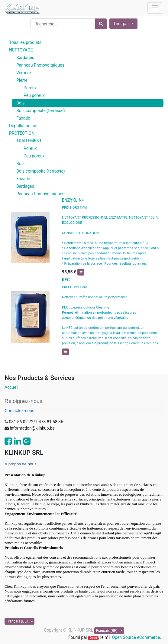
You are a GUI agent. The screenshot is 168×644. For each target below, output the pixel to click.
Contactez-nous (19, 411)
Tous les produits (25, 42)
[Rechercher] (101, 24)
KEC (66, 280)
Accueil (11, 387)
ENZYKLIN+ (73, 200)
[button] (123, 24)
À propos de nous (21, 464)
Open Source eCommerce (136, 637)
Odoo (93, 638)
